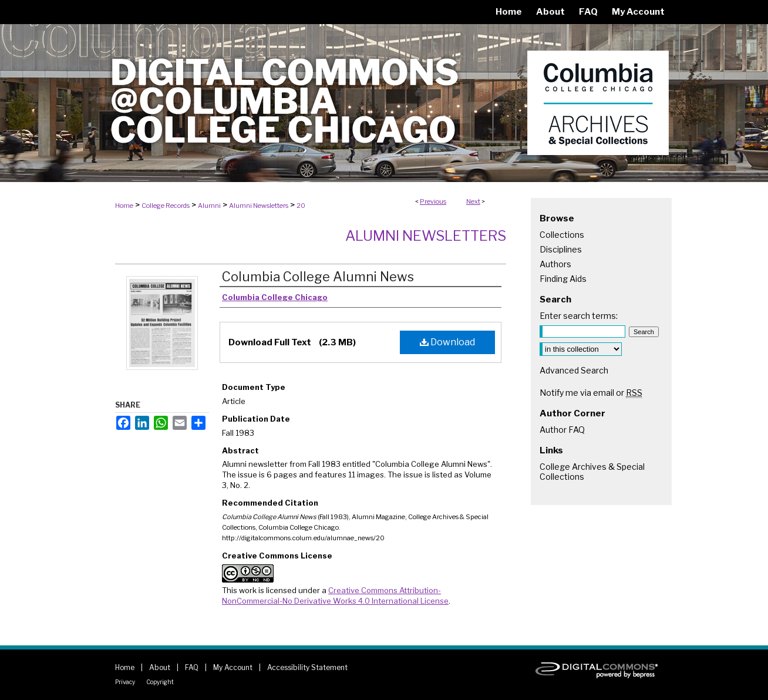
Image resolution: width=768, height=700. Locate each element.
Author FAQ (562, 430)
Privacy (125, 682)
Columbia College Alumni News (318, 277)
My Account (233, 667)
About (160, 667)
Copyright (160, 682)
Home (124, 206)
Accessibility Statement (307, 667)
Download (447, 342)
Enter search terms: (579, 316)
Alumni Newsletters (259, 206)
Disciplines (561, 249)
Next (473, 201)
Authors (555, 264)
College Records (166, 206)
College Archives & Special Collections (592, 472)
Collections (562, 235)
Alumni (209, 206)
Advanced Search (574, 370)
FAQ (192, 667)
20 (301, 206)
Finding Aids (563, 279)
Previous (433, 201)
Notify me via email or (591, 393)
